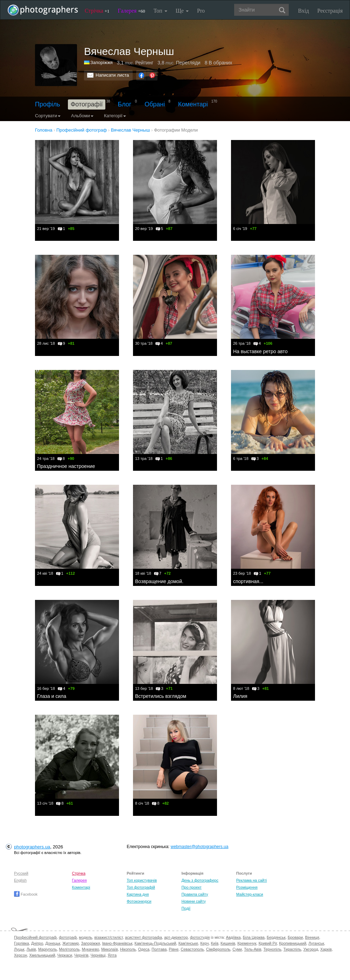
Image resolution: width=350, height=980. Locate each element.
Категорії (115, 116)
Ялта (112, 955)
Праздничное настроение (66, 466)
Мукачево (90, 949)
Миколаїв (110, 949)
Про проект (191, 887)
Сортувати (48, 116)
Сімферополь (218, 949)
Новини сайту (194, 901)
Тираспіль (292, 949)
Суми (237, 949)
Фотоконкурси (139, 901)
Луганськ (316, 943)
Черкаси (65, 955)
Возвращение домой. (159, 581)
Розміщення (247, 887)
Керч (204, 943)
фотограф (68, 937)
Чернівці (98, 955)
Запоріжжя (101, 62)
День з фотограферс (200, 880)
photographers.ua (32, 847)
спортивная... (248, 581)
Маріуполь (47, 949)
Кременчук (247, 943)
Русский (21, 873)
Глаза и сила (52, 696)
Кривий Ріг (268, 943)
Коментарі (193, 104)
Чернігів (81, 955)
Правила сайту (195, 894)
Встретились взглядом (161, 696)
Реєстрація (330, 11)
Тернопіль (272, 949)
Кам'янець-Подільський (155, 943)
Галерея (132, 11)
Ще (182, 11)
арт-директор (176, 937)
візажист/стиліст (108, 937)
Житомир (71, 943)
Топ (160, 11)
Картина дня (138, 894)
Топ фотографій (141, 887)
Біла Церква (254, 937)
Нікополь (128, 949)
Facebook (26, 894)
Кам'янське (188, 943)
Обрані (155, 104)
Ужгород (311, 949)
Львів (31, 949)
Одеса (143, 949)
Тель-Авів (253, 949)
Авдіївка (233, 937)
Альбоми (82, 116)
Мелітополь (69, 949)
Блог (125, 104)
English (20, 880)
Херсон (20, 955)
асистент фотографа (143, 937)
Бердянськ (276, 937)
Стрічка (97, 11)
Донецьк (53, 943)
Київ (215, 943)
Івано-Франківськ (117, 943)
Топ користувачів (142, 880)
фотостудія (200, 937)
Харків (326, 949)
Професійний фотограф (35, 937)
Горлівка (22, 943)
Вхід (304, 11)
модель (86, 937)
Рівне (174, 949)
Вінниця (312, 937)
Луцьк (19, 949)
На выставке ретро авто (260, 351)
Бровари (295, 937)
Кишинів (228, 943)
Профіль (48, 104)
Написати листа (112, 75)
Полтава (159, 949)
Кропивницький (293, 943)
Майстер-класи (250, 894)
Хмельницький (42, 955)
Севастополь (192, 949)
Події (186, 908)
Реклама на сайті (252, 880)
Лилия (240, 696)
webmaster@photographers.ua (200, 847)
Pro (201, 11)
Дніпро (37, 943)
